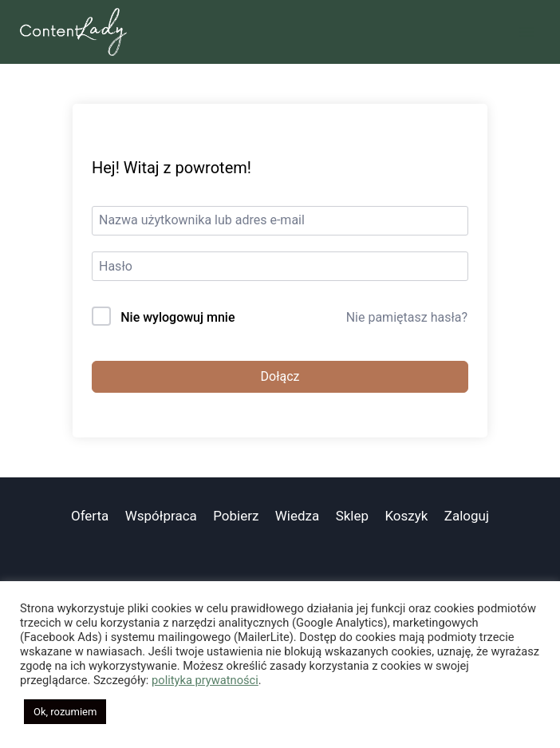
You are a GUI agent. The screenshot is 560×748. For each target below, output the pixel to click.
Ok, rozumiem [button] (65, 712)
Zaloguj (467, 516)
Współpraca (161, 516)
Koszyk (406, 516)
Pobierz (236, 516)
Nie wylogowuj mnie (177, 317)
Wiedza (298, 516)
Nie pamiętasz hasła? (407, 317)
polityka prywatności (205, 680)
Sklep (352, 516)
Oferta (90, 516)
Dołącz (280, 376)
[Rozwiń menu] (526, 32)
